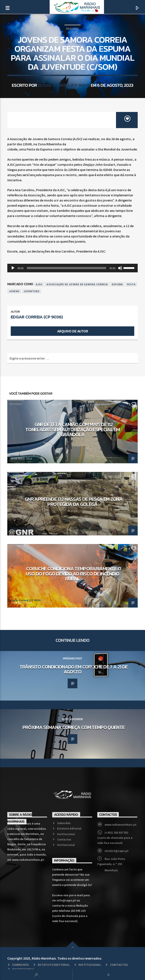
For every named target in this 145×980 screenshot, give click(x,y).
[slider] (66, 268)
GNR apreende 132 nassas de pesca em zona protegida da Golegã (74, 502)
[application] (73, 268)
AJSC (39, 284)
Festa (131, 284)
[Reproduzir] (13, 268)
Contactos (64, 839)
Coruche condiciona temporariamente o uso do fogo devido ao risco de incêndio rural (73, 574)
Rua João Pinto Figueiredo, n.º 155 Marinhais (111, 864)
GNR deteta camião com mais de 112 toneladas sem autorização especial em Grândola (72, 429)
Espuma (117, 284)
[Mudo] (120, 268)
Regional (72, 29)
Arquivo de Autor (72, 331)
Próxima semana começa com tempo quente (74, 727)
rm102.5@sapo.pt (117, 851)
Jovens (14, 291)
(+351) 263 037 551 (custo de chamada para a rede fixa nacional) (115, 838)
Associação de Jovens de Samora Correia (77, 284)
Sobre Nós (64, 823)
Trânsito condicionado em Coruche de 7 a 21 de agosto (74, 669)
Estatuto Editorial (69, 828)
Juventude (32, 291)
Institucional (66, 834)
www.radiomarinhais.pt (121, 825)
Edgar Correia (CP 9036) (64, 85)
